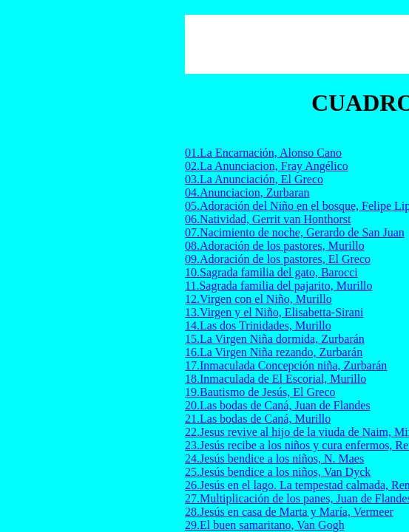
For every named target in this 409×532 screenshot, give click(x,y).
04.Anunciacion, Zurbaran (247, 192)
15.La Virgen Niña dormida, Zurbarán (275, 339)
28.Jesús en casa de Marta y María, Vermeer (289, 512)
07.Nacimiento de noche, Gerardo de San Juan (295, 232)
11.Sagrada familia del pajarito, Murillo (279, 286)
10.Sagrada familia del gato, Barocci (271, 272)
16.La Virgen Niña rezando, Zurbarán (274, 352)
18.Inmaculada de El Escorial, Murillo (276, 379)
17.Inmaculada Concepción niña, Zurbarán (286, 365)
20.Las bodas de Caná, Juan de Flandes (278, 405)
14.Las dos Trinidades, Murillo (258, 325)
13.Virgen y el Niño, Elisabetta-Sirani (274, 312)
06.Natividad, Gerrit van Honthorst (268, 219)
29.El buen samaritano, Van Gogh (265, 525)
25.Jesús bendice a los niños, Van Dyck (278, 472)
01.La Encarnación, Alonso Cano (263, 153)
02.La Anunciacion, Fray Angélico (267, 166)
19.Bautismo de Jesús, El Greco (260, 392)
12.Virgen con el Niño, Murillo (258, 299)
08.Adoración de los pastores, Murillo (275, 246)
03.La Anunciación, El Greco (254, 179)
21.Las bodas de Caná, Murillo (258, 419)
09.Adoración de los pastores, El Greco (278, 259)
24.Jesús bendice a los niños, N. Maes (274, 458)
